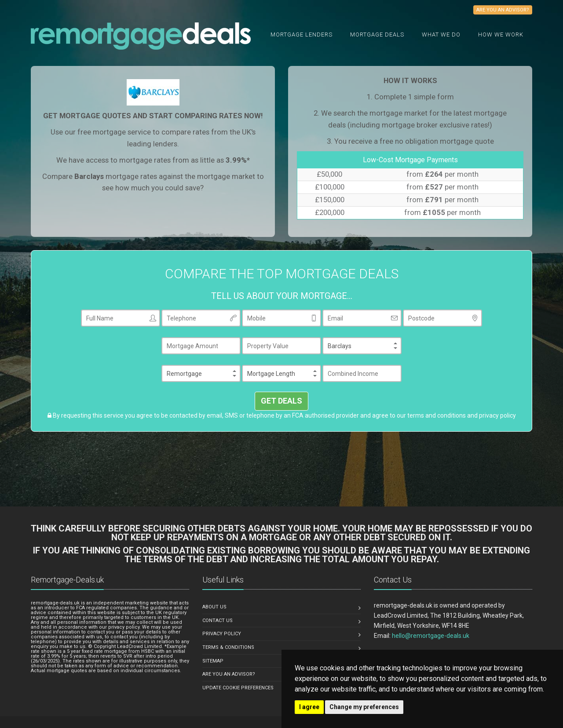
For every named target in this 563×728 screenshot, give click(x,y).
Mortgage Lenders (302, 35)
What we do (441, 35)
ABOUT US (214, 607)
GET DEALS (281, 401)
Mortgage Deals (377, 35)
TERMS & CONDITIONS (228, 647)
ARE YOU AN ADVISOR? (229, 674)
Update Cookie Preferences (238, 688)
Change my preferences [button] (364, 707)
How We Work (501, 35)
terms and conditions (437, 415)
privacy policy (497, 415)
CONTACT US (218, 621)
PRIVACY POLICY (222, 634)
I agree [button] (309, 707)
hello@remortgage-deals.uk (431, 636)
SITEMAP (213, 661)
